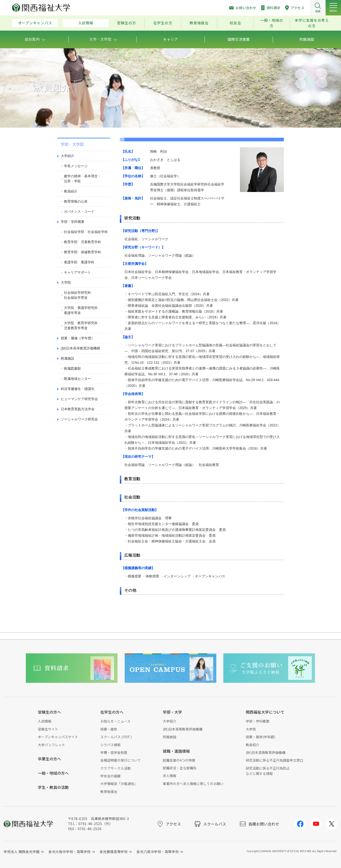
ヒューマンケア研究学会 (79, 399)
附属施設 (68, 358)
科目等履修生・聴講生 (78, 389)
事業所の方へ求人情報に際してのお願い (193, 784)
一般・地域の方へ (53, 773)
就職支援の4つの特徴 (179, 760)
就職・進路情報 (176, 751)
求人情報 (170, 776)
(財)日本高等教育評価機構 (80, 348)
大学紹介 (68, 156)
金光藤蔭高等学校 (114, 852)
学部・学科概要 (73, 222)
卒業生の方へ (49, 759)
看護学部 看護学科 (79, 262)
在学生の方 (163, 23)
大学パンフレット (51, 745)
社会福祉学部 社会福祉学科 (86, 232)
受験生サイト (48, 729)
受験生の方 (126, 23)
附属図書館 (72, 369)
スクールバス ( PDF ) (116, 737)
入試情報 (86, 23)
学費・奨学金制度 (114, 752)
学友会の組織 (110, 776)
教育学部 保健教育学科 (82, 252)
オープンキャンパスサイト (58, 737)
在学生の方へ (112, 712)
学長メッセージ (76, 166)
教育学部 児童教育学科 (82, 242)
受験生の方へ (49, 712)
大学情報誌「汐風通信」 (119, 784)
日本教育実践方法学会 (78, 409)
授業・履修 (109, 729)
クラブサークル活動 (116, 768)
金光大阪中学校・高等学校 (70, 852)
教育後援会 (199, 23)
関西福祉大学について (265, 712)
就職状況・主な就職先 (180, 768)
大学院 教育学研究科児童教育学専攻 (81, 325)
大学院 (66, 282)
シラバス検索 (110, 745)
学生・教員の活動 (53, 787)
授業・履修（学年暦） (78, 338)
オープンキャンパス (35, 23)
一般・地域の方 (272, 23)
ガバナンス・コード (79, 212)
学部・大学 (172, 712)
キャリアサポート (77, 272)
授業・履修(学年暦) (260, 737)
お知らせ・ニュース (115, 721)
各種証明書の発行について (121, 760)
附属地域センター (77, 379)
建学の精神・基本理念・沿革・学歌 (82, 179)
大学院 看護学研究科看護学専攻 (81, 310)
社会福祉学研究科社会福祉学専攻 (77, 295)
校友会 (235, 23)
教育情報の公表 (76, 201)
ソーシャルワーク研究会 (79, 419)
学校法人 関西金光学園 (22, 852)
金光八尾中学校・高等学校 (158, 852)
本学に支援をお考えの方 (312, 23)
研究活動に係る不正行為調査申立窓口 (274, 760)
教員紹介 (71, 191)
